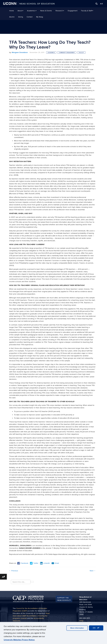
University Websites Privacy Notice (19, 640)
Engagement (73, 11)
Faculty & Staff (87, 11)
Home (12, 11)
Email (55, 563)
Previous (14, 571)
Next (93, 571)
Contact (30, 17)
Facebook (23, 563)
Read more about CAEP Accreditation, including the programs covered (31, 616)
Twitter (34, 563)
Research (60, 11)
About (20, 11)
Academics (32, 11)
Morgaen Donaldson (20, 52)
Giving (21, 17)
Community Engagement (67, 53)
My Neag (40, 17)
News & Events (46, 11)
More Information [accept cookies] (77, 628)
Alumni (12, 17)
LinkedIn (45, 563)
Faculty (81, 53)
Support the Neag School (63, 599)
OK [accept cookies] (96, 628)
